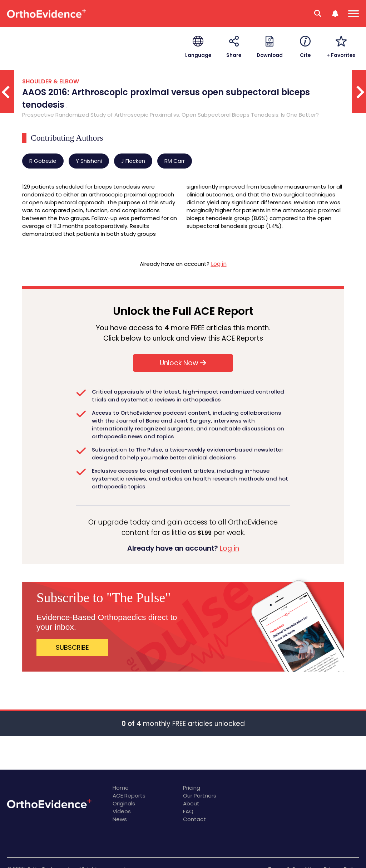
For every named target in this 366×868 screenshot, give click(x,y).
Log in (219, 264)
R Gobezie (43, 161)
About (191, 803)
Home (121, 788)
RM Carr (175, 161)
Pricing (192, 788)
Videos (122, 811)
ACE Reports (129, 796)
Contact (194, 819)
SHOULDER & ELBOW (51, 81)
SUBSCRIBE (72, 647)
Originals (124, 803)
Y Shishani (89, 161)
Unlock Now (183, 363)
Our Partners (200, 796)
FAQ (188, 811)
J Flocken (133, 161)
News (120, 819)
